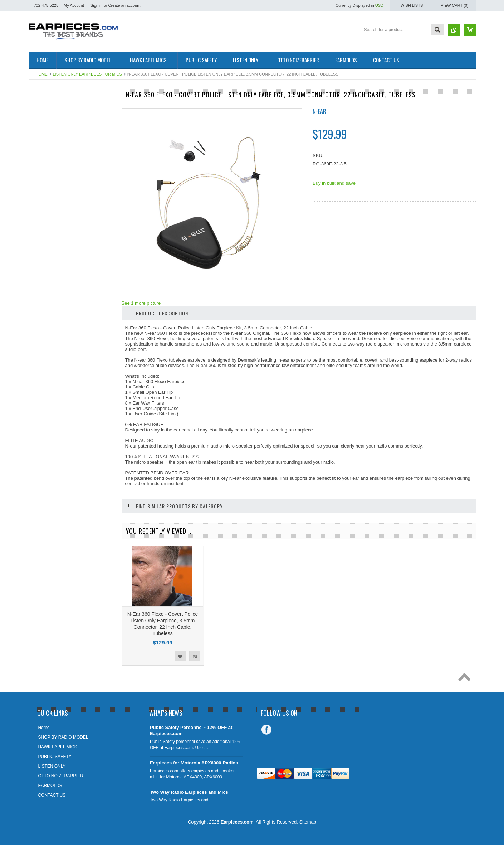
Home (42, 74)
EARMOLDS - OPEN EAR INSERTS (67, 181)
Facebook (266, 730)
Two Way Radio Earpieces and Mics (189, 792)
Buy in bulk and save (334, 183)
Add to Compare (105, 307)
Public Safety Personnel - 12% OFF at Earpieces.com (191, 730)
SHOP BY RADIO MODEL (58, 132)
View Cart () (454, 5)
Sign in (97, 5)
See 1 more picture (141, 303)
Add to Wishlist (91, 307)
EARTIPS (42, 108)
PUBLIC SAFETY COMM (57, 169)
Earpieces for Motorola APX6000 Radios (194, 763)
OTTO (38, 120)
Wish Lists (412, 5)
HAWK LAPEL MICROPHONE (62, 157)
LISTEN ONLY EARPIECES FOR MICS (87, 74)
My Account (74, 5)
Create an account (124, 5)
